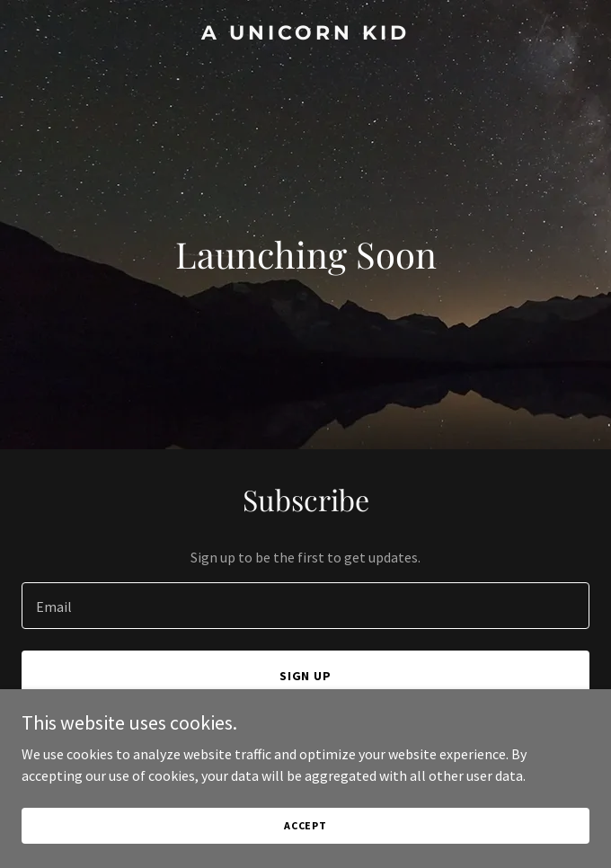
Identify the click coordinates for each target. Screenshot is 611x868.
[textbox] (305, 606)
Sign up (306, 676)
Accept (305, 825)
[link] (305, 34)
